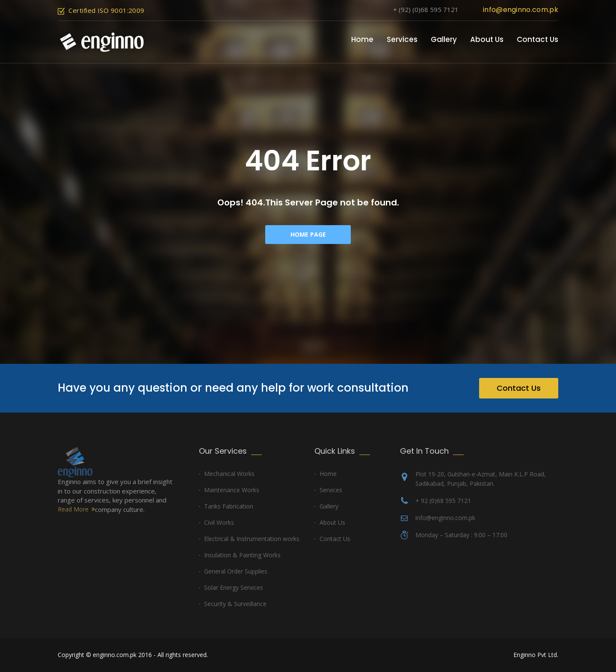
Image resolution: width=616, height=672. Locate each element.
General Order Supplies (236, 571)
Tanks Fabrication (229, 506)
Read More (73, 509)
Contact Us (538, 39)
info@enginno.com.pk (521, 10)
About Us (487, 39)
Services (402, 39)
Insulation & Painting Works (242, 555)
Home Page (308, 234)
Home (362, 39)
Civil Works (219, 522)
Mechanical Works (229, 474)
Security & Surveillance (235, 604)
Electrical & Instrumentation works (252, 539)
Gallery (444, 39)
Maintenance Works (232, 490)
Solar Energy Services (234, 587)
